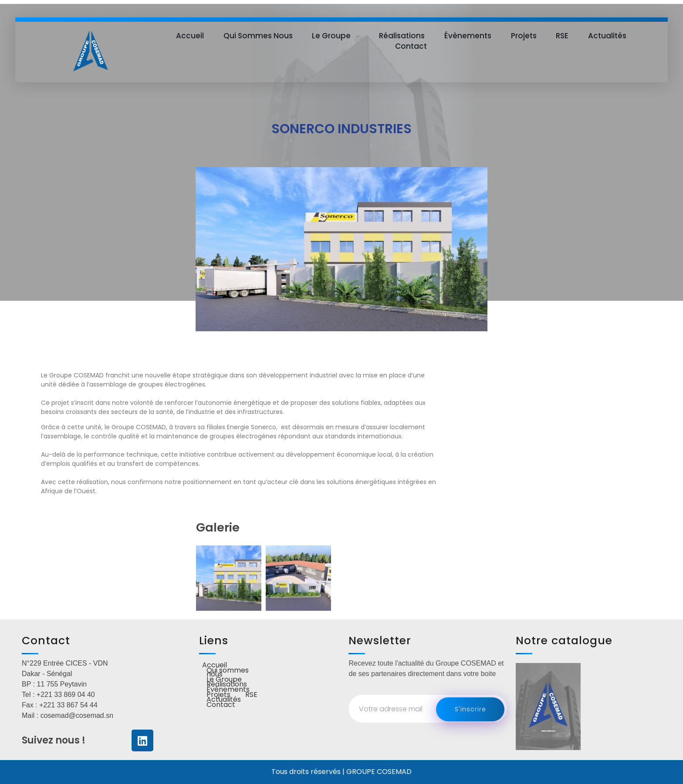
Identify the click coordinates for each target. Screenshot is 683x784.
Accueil (215, 666)
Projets (218, 695)
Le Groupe (224, 680)
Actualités (224, 700)
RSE (251, 695)
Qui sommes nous (228, 673)
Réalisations (227, 685)
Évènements (228, 690)
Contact (221, 705)
